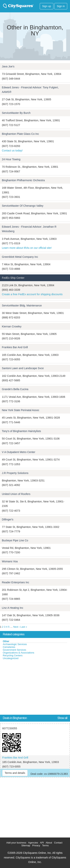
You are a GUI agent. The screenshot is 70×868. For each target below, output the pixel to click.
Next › (17, 627)
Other (6, 641)
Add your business (16, 843)
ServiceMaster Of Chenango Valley (23, 206)
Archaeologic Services (15, 644)
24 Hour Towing (11, 159)
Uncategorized (11, 658)
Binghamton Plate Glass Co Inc (20, 134)
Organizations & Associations (18, 653)
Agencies (33, 843)
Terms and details (15, 773)
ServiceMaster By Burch (16, 113)
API (42, 843)
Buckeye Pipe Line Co (15, 540)
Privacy (36, 845)
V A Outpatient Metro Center (19, 452)
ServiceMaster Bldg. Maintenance (22, 305)
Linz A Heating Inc (13, 608)
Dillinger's (8, 519)
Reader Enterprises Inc (15, 582)
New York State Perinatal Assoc (21, 410)
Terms (45, 845)
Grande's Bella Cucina (15, 389)
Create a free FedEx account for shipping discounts (32, 294)
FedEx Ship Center (13, 278)
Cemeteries (9, 647)
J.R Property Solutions (15, 473)
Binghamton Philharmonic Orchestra (23, 180)
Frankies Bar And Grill (15, 347)
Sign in (61, 6)
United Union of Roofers (16, 494)
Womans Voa (10, 561)
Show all (62, 718)
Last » (24, 627)
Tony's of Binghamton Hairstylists (21, 431)
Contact (58, 843)
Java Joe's (8, 66)
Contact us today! (12, 151)
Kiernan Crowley (12, 326)
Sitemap (26, 845)
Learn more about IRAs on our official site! (27, 248)
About (49, 843)
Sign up (47, 6)
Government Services (14, 650)
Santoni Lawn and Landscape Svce (23, 368)
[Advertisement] (28, 688)
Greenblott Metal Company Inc (20, 257)
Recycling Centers (13, 655)
